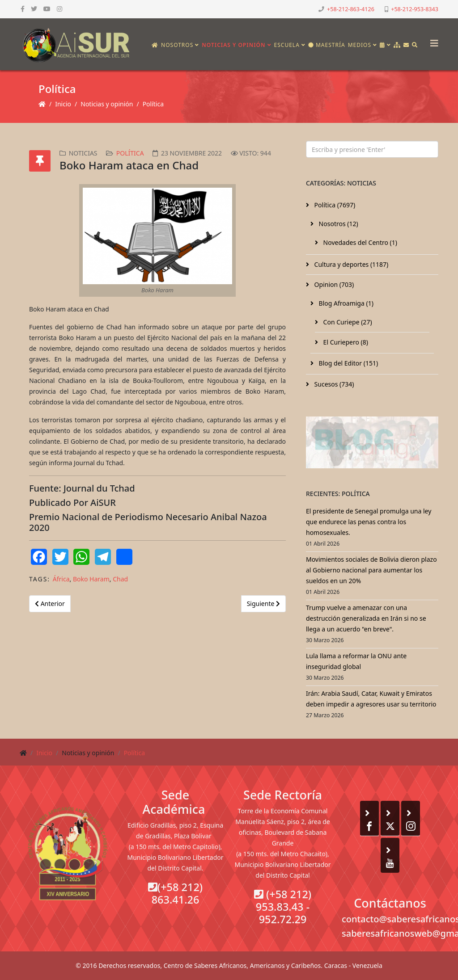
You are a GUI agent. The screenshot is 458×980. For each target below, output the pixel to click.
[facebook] (23, 9)
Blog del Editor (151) (348, 363)
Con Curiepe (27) (347, 322)
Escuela (287, 45)
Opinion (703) (333, 284)
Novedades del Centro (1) (359, 242)
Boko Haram (91, 579)
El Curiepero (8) (345, 342)
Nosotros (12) (338, 224)
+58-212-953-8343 (415, 9)
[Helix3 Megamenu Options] (432, 40)
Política (153, 104)
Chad (120, 579)
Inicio (63, 104)
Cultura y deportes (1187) (350, 264)
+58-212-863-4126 (351, 9)
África (61, 579)
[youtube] (47, 9)
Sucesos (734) (333, 384)
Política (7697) (334, 205)
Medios (360, 45)
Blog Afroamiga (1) (345, 303)
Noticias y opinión (233, 45)
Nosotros (177, 45)
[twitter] (34, 9)
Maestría (327, 45)
